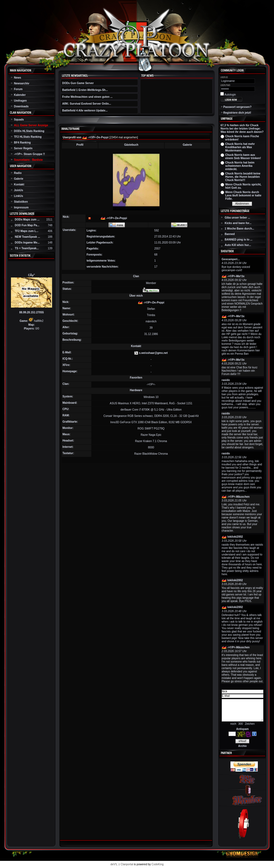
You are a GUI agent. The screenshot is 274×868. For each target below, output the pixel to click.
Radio (18, 173)
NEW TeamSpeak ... (27, 237)
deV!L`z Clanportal (122, 864)
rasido (226, 380)
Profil (80, 145)
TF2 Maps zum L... (27, 231)
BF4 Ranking (22, 143)
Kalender (20, 95)
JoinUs (18, 190)
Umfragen (20, 101)
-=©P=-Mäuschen (239, 497)
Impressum (21, 207)
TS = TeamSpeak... (27, 248)
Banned (230, 234)
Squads (19, 120)
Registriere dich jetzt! (237, 113)
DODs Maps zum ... (27, 220)
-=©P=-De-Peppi (98, 137)
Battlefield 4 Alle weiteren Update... (85, 111)
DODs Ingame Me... (27, 243)
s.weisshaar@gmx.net (153, 353)
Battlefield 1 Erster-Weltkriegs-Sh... (85, 90)
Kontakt (19, 184)
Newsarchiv (22, 83)
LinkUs (18, 196)
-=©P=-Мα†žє (236, 276)
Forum (18, 89)
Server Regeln (23, 148)
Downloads (21, 106)
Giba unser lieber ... (237, 218)
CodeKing (158, 864)
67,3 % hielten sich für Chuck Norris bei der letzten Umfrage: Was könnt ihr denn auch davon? (242, 129)
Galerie (19, 179)
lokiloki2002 (235, 537)
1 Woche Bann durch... (239, 229)
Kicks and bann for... (238, 223)
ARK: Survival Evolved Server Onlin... (87, 104)
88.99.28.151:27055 (32, 312)
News (18, 78)
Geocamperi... (231, 259)
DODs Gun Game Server (78, 83)
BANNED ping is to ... (239, 240)
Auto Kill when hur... (238, 245)
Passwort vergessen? (237, 107)
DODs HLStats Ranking (29, 131)
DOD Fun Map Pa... (27, 225)
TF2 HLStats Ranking (28, 137)
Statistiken (21, 202)
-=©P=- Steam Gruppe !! (29, 154)
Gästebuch (131, 145)
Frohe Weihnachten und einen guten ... (87, 97)
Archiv (242, 746)
